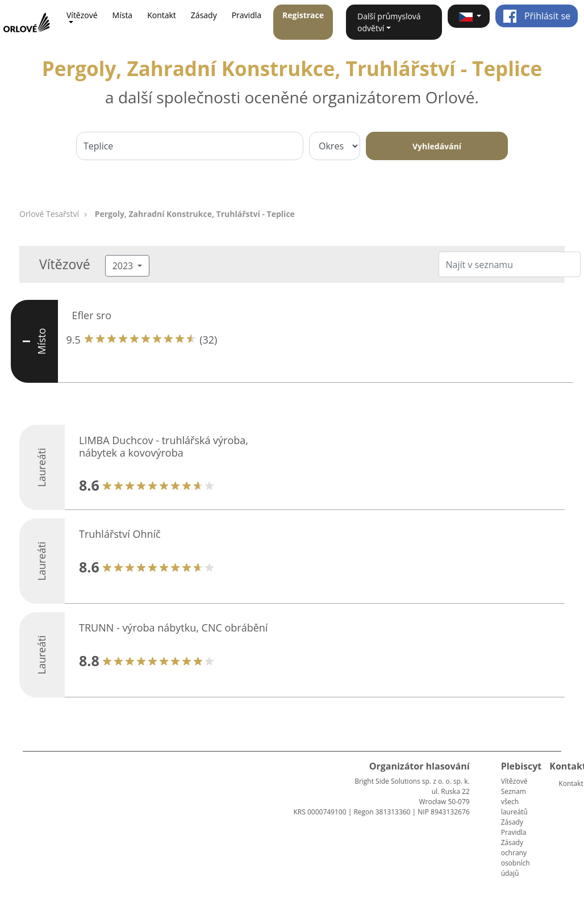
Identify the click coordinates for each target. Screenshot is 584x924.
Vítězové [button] (82, 15)
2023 (124, 266)
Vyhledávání (437, 146)
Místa (123, 15)
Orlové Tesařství (49, 214)
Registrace (303, 15)
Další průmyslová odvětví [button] (389, 22)
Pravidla (247, 15)
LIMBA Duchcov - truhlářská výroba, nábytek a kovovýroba (164, 446)
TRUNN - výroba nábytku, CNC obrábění (173, 628)
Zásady (204, 15)
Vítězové (514, 781)
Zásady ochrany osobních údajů (516, 858)
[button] (469, 16)
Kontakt (162, 15)
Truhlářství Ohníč (120, 534)
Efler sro (92, 315)
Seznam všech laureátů (514, 802)
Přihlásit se (537, 16)
